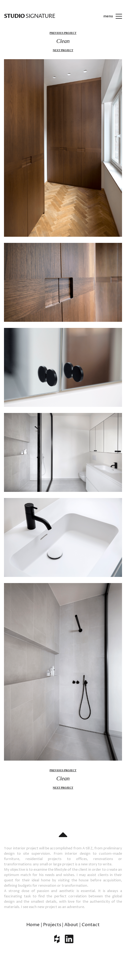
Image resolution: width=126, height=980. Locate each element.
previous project (63, 33)
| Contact (89, 925)
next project (63, 50)
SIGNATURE (30, 16)
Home (33, 925)
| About (70, 925)
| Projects (51, 925)
